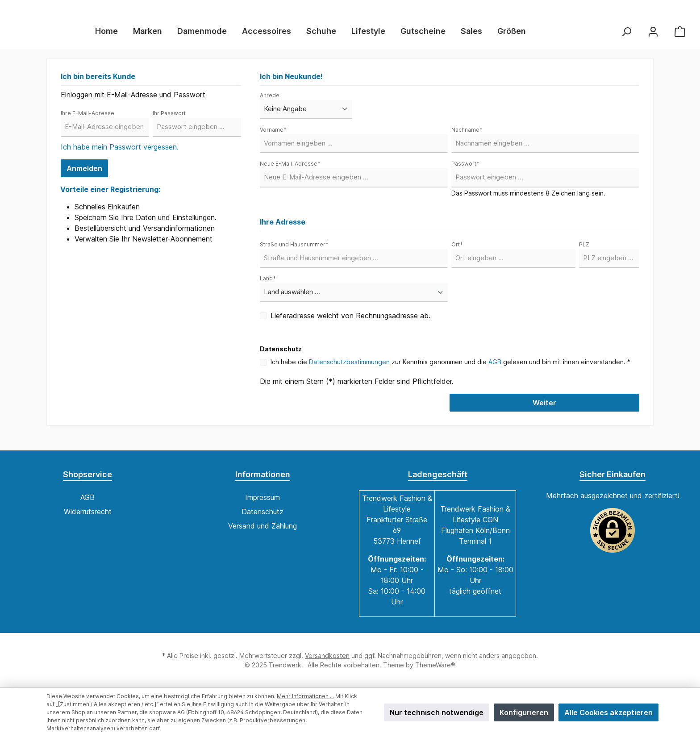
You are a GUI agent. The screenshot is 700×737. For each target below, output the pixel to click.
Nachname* (467, 136)
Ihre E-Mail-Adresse (87, 120)
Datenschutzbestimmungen (349, 368)
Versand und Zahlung (262, 526)
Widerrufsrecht (88, 512)
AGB (495, 368)
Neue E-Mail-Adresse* (290, 170)
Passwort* (465, 170)
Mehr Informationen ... (305, 696)
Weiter (544, 409)
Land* (268, 285)
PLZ (584, 251)
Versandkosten (327, 656)
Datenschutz (262, 512)
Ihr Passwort (169, 120)
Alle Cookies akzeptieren (608, 712)
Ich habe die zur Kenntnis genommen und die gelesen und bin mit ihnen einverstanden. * (450, 368)
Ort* (457, 251)
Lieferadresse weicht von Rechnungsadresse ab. (350, 322)
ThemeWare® (435, 665)
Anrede (270, 102)
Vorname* (273, 136)
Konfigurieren (524, 712)
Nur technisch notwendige (437, 712)
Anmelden (84, 175)
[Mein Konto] (653, 35)
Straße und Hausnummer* (294, 251)
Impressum (262, 497)
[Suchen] (626, 35)
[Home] (127, 35)
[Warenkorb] (680, 35)
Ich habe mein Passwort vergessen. (120, 154)
